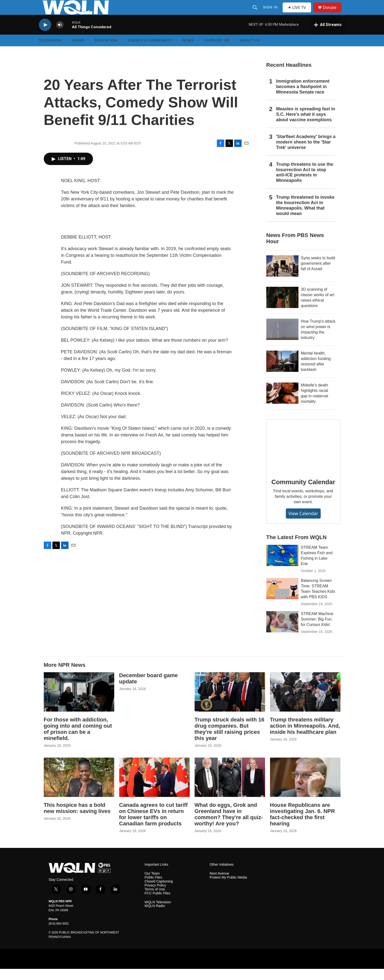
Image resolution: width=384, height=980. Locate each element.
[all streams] (328, 36)
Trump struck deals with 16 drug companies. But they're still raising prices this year (229, 740)
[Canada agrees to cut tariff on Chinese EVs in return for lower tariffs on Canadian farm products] (154, 788)
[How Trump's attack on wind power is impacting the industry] (282, 340)
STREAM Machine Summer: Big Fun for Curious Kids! (317, 630)
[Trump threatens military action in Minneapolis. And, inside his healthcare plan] (305, 703)
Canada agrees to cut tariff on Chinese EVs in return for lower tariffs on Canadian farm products (154, 825)
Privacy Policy (155, 896)
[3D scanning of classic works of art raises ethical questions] (282, 309)
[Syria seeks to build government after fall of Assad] (282, 277)
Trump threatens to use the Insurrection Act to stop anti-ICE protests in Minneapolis (305, 184)
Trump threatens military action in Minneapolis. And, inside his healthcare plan (305, 737)
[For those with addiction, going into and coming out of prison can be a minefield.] (79, 703)
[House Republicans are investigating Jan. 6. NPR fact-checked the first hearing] (305, 788)
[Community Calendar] (303, 456)
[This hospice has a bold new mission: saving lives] (79, 788)
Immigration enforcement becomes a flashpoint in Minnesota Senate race (303, 98)
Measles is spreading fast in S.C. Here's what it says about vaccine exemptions (306, 125)
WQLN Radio (155, 917)
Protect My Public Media (228, 889)
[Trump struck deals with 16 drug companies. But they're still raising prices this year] (230, 703)
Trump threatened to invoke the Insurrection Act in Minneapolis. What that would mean (305, 216)
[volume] (60, 36)
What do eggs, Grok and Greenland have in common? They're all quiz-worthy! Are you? (229, 825)
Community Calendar (303, 493)
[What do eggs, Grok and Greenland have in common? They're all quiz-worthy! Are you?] (230, 788)
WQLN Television (158, 913)
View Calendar (303, 525)
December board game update (148, 690)
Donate (333, 13)
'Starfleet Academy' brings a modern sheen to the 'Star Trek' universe (306, 153)
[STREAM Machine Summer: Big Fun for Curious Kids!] (282, 633)
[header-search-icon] (256, 13)
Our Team (152, 885)
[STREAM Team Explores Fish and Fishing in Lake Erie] (282, 567)
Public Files (154, 889)
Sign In (271, 13)
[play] (45, 36)
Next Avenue (219, 885)
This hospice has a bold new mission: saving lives (77, 819)
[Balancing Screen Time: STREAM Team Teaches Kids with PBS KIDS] (282, 600)
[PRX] (305, 970)
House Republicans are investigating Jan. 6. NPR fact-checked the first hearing (303, 825)
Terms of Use (155, 900)
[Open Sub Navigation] (65, 51)
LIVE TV (298, 13)
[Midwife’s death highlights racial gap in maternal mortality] (282, 404)
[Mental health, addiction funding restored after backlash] (282, 372)
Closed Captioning (159, 893)
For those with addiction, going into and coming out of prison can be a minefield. (78, 740)
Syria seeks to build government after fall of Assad (318, 275)
